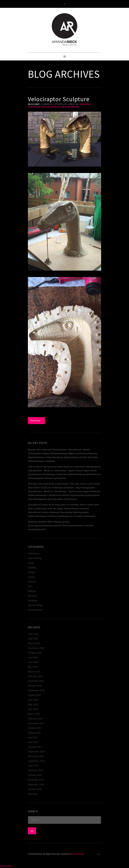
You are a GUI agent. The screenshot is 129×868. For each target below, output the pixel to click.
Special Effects (51, 107)
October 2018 (35, 686)
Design (31, 572)
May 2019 (33, 667)
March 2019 (34, 672)
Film (30, 586)
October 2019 (35, 653)
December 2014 (36, 780)
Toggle (65, 4)
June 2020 (33, 634)
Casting (32, 568)
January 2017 (35, 747)
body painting (35, 558)
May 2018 (33, 704)
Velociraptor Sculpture (59, 99)
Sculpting (34, 107)
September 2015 (36, 761)
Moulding (85, 104)
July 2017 (33, 737)
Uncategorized (70, 107)
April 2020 (33, 639)
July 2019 (33, 657)
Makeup (32, 591)
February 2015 (35, 770)
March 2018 (34, 714)
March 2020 (34, 643)
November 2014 (36, 784)
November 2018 (36, 681)
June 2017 (33, 742)
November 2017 (36, 723)
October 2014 (35, 789)
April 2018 (33, 709)
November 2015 (36, 756)
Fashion (32, 582)
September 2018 (36, 690)
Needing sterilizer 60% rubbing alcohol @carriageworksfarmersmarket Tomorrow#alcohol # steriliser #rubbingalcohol (61, 526)
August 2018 (34, 695)
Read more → (36, 421)
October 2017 (35, 728)
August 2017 (34, 733)
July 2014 (33, 794)
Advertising (33, 553)
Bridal (31, 563)
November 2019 (36, 648)
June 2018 (33, 700)
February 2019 (35, 676)
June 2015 (33, 766)
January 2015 (35, 775)
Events (31, 577)
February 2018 (35, 719)
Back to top (99, 854)
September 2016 (36, 752)
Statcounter (6, 866)
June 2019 (33, 662)
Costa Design (78, 854)
